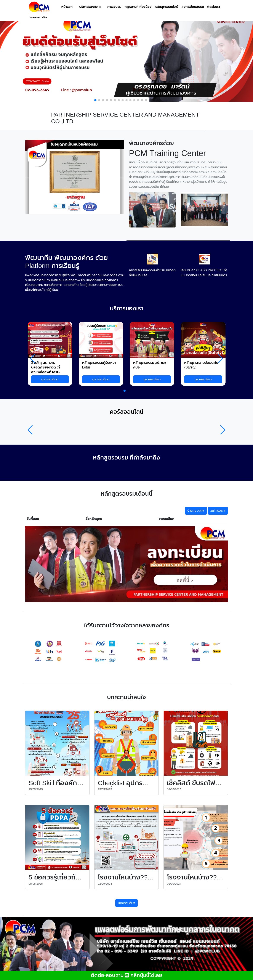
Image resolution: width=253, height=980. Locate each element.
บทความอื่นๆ (126, 903)
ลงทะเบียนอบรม (193, 7)
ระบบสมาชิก (39, 17)
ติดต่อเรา (214, 7)
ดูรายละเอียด (50, 379)
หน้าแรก (67, 7)
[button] (95, 100)
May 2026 (196, 511)
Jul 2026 (218, 511)
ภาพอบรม (114, 7)
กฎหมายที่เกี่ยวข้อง (138, 7)
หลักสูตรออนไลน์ (167, 7)
